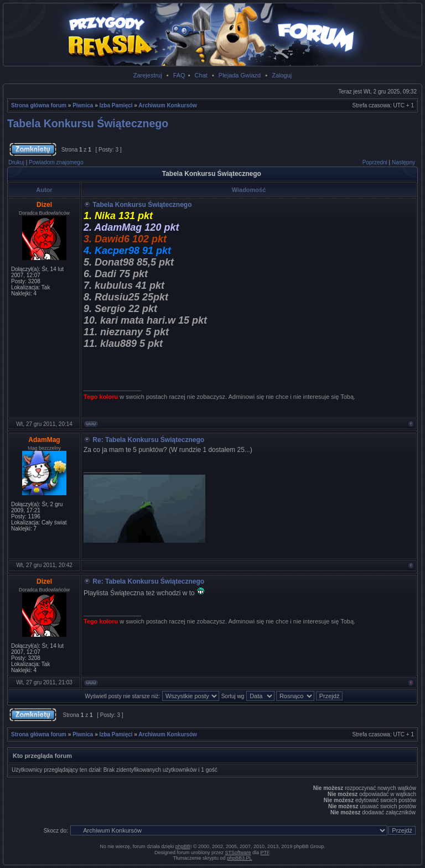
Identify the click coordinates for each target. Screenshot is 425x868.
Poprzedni (375, 162)
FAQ (179, 75)
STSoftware (238, 853)
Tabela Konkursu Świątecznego (88, 123)
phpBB (183, 846)
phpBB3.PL (240, 858)
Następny (403, 162)
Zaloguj (282, 75)
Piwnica (83, 105)
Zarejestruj (148, 75)
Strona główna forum (39, 105)
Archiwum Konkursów (168, 105)
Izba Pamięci (116, 105)
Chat (201, 75)
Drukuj (16, 162)
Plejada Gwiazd (240, 75)
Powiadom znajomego (56, 162)
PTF (265, 853)
